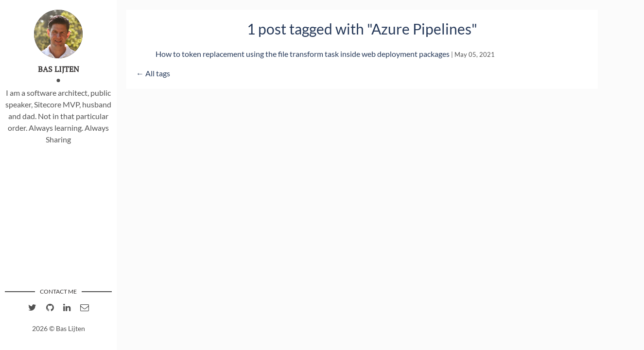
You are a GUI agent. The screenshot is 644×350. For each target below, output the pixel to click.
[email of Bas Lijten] (85, 307)
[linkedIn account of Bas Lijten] (67, 307)
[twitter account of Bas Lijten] (32, 307)
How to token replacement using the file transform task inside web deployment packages (303, 54)
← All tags (153, 73)
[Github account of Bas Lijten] (50, 307)
